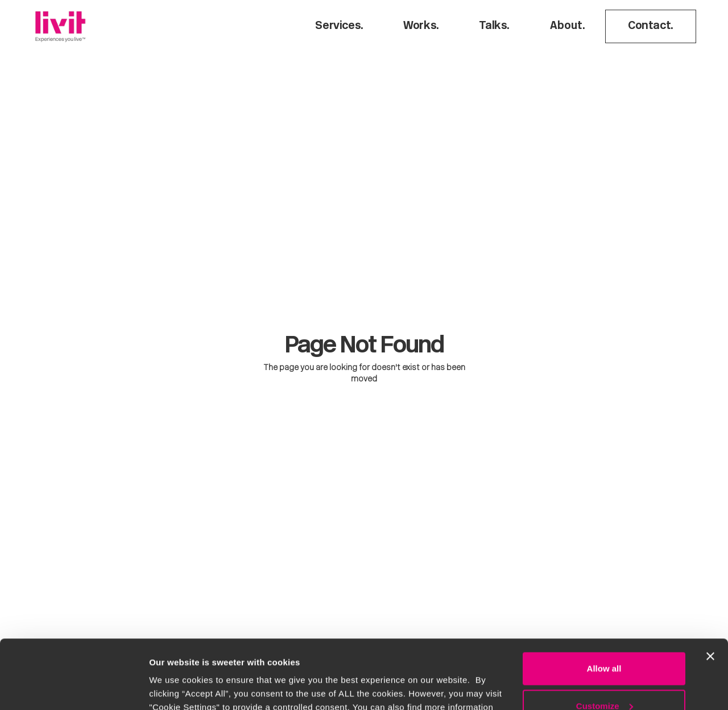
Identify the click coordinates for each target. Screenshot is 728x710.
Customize (605, 641)
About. (568, 26)
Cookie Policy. (328, 656)
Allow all (604, 604)
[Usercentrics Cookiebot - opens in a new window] (74, 688)
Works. (421, 26)
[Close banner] (710, 592)
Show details (175, 688)
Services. (339, 26)
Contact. (651, 26)
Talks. (494, 26)
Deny (604, 678)
